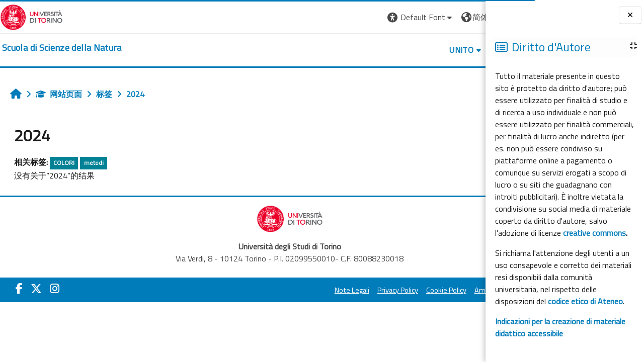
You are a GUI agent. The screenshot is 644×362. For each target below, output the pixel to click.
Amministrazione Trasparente (427, 290)
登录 (469, 17)
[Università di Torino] (31, 16)
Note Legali (258, 290)
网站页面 (59, 94)
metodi (94, 163)
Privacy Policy (304, 290)
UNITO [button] (368, 50)
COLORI (64, 163)
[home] (62, 48)
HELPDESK (425, 50)
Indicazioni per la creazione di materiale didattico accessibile (560, 327)
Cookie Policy (352, 290)
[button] (327, 17)
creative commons (594, 233)
